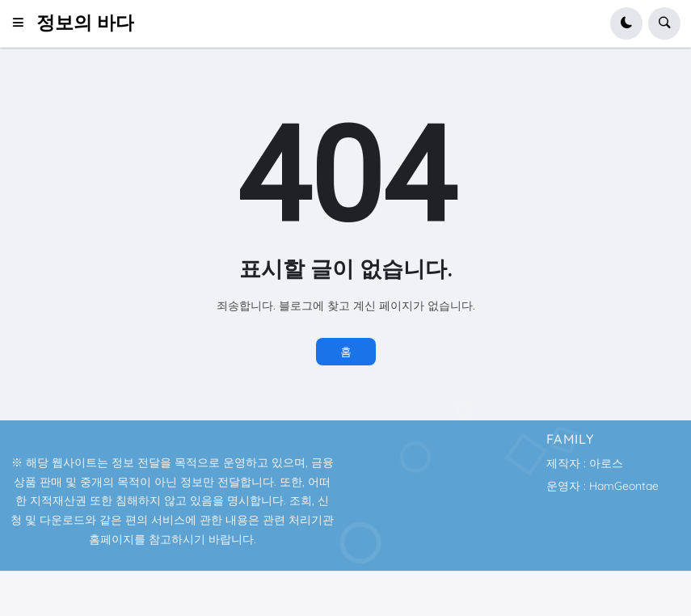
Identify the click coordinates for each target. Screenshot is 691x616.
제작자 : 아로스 (585, 463)
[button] (23, 23)
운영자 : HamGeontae (603, 486)
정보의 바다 (85, 23)
